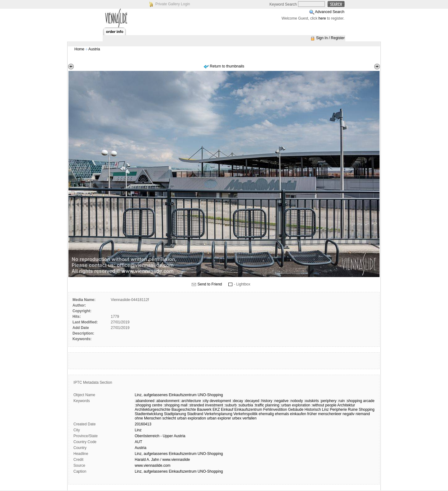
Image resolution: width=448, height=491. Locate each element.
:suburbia (245, 405)
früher (312, 414)
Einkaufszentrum (182, 395)
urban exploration (191, 418)
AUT (138, 442)
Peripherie (338, 410)
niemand (363, 414)
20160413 (143, 424)
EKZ (216, 410)
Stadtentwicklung (149, 414)
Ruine (353, 410)
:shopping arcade (360, 401)
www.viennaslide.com (153, 466)
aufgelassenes (156, 395)
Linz (325, 410)
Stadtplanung (175, 414)
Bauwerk (204, 410)
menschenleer (330, 414)
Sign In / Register (330, 38)
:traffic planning (267, 405)
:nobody (296, 401)
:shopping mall (175, 405)
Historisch (313, 410)
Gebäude (296, 410)
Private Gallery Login (173, 4)
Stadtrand (195, 414)
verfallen (249, 418)
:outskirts (311, 401)
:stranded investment (206, 405)
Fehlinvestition (275, 410)
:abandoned (145, 401)
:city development (216, 401)
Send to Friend (210, 284)
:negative (281, 401)
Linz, (139, 395)
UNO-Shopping (210, 395)
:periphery (328, 401)
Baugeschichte (184, 410)
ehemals (282, 414)
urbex (237, 418)
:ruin (341, 401)
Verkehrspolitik (245, 414)
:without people (324, 405)
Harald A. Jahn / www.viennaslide (162, 460)
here (322, 18)
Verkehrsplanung (218, 414)
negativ (349, 414)
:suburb (231, 405)
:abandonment (168, 401)
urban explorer (219, 418)
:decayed (252, 401)
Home (79, 49)
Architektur (346, 405)
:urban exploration (295, 405)
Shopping (367, 410)
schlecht (169, 418)
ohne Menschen (148, 418)
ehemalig (266, 414)
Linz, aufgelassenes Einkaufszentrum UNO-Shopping (179, 454)
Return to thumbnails (227, 66)
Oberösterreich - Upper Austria (160, 436)
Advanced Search (330, 12)
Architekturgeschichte (153, 410)
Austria (94, 49)
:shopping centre (149, 405)
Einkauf (227, 410)
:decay (238, 401)
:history (266, 401)
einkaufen (298, 414)
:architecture (191, 401)
